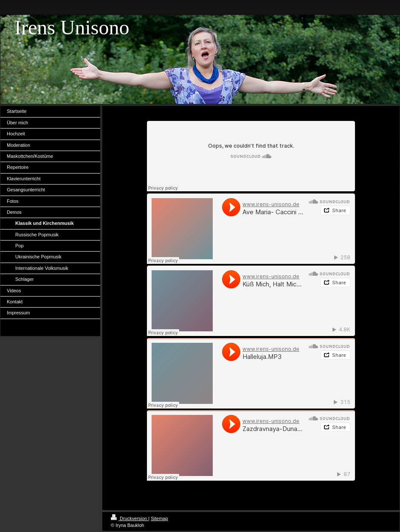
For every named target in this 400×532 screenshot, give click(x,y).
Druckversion (130, 518)
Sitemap (159, 518)
